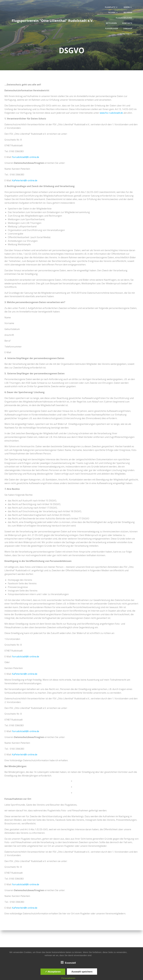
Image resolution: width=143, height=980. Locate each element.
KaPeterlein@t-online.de (25, 181)
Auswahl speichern (82, 972)
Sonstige (126, 34)
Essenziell (68, 962)
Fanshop (127, 29)
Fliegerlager (111, 29)
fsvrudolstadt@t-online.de (26, 158)
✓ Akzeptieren (53, 972)
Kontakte (127, 23)
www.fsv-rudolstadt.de (111, 113)
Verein (127, 7)
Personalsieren (68, 978)
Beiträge (127, 13)
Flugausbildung (124, 18)
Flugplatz (111, 7)
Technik (112, 13)
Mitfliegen (111, 23)
